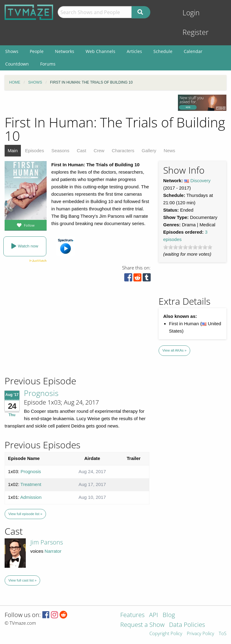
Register (196, 32)
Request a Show (142, 625)
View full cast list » (22, 580)
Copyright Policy (166, 634)
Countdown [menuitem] (17, 64)
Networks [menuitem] (65, 51)
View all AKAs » (174, 350)
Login (191, 13)
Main (13, 151)
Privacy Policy (200, 634)
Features (132, 615)
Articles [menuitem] (134, 51)
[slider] (188, 247)
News (170, 151)
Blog (169, 615)
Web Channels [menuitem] (100, 51)
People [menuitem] (37, 51)
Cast (81, 151)
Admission (31, 497)
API (154, 615)
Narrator (53, 551)
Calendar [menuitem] (193, 51)
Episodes (35, 151)
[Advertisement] (49, 333)
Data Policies (187, 625)
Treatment (31, 484)
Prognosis (41, 393)
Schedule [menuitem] (163, 51)
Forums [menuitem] (48, 64)
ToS (223, 634)
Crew (99, 151)
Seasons (60, 151)
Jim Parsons (47, 542)
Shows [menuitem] (12, 51)
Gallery (149, 151)
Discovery (201, 181)
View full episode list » (25, 514)
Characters (123, 151)
